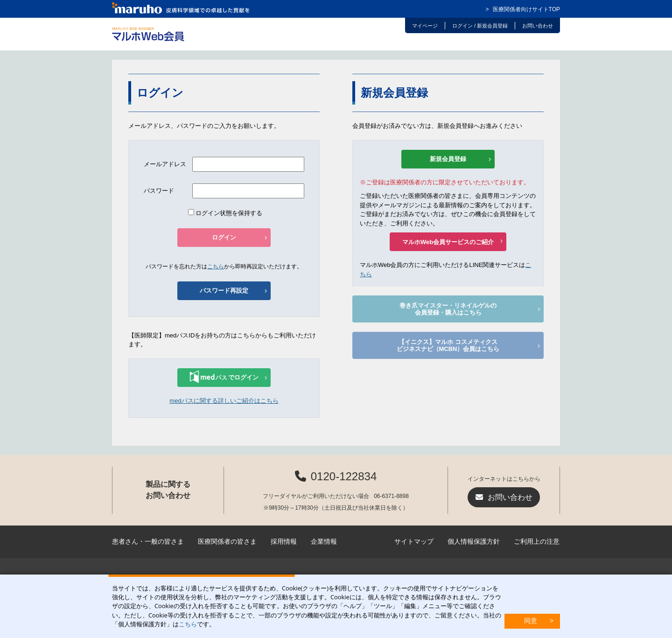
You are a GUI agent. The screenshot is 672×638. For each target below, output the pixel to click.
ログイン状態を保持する (225, 213)
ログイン (224, 237)
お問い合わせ (510, 497)
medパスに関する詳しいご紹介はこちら (224, 401)
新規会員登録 (448, 159)
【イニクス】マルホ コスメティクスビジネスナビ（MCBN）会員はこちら (448, 346)
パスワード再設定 (224, 291)
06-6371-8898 (391, 496)
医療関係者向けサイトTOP (526, 9)
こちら (188, 624)
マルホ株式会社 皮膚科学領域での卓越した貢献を (181, 8)
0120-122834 (344, 476)
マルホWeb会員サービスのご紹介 (448, 242)
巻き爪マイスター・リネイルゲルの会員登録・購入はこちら (448, 309)
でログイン (224, 377)
